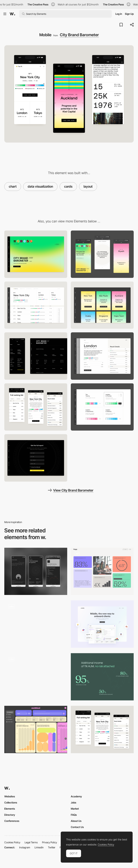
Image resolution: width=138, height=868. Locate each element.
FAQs (74, 815)
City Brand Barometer (79, 35)
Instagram (25, 847)
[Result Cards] (102, 407)
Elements (10, 809)
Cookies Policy (12, 842)
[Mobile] (102, 254)
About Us (76, 821)
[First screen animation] (36, 677)
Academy (76, 796)
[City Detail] (102, 356)
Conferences (12, 821)
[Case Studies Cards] (102, 305)
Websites (10, 796)
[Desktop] (36, 254)
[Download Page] (36, 458)
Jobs (73, 802)
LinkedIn (39, 847)
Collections (11, 802)
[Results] (36, 624)
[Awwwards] (12, 14)
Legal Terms (31, 842)
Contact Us (77, 827)
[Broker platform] (102, 624)
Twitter (52, 847)
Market (75, 809)
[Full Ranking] (36, 407)
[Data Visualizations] (36, 571)
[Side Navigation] (36, 356)
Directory (10, 815)
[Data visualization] (102, 677)
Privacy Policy (50, 842)
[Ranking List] (36, 305)
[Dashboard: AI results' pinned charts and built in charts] (36, 729)
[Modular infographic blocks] (102, 571)
